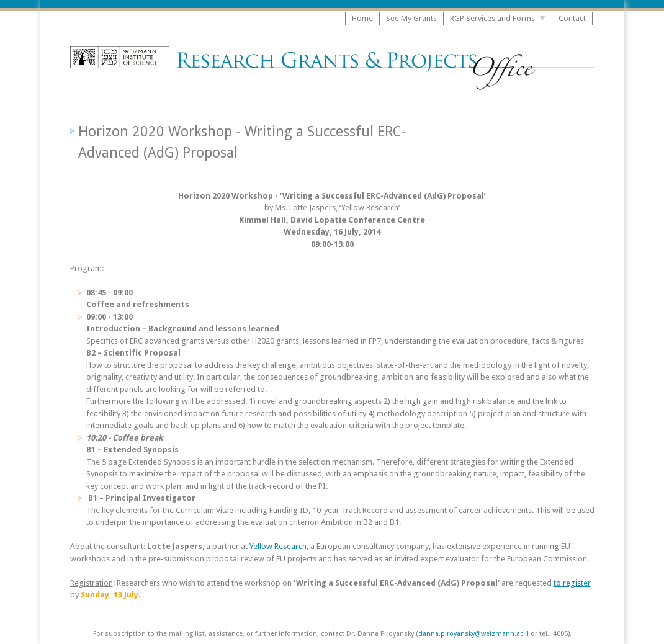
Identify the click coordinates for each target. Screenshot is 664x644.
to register (572, 583)
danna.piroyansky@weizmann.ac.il (473, 634)
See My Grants (411, 18)
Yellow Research (278, 546)
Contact (572, 18)
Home (362, 18)
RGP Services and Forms (492, 18)
